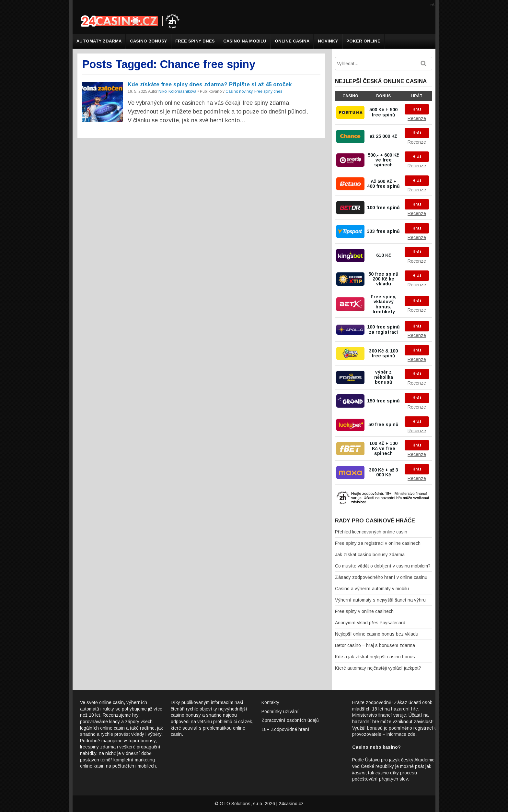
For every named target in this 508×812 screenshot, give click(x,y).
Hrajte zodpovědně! (372, 702)
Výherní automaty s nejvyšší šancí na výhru (380, 600)
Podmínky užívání (280, 711)
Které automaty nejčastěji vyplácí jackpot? (378, 668)
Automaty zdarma (99, 41)
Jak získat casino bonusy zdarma (370, 555)
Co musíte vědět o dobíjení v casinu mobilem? (383, 566)
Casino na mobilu (245, 41)
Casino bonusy (148, 41)
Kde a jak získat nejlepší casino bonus (375, 657)
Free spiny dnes (195, 41)
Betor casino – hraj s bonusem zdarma (375, 645)
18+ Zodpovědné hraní (285, 729)
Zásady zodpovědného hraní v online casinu (381, 577)
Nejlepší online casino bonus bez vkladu (377, 634)
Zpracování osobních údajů (290, 720)
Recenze (417, 118)
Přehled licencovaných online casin (371, 532)
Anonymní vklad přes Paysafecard (370, 623)
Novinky (328, 41)
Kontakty (270, 702)
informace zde (401, 734)
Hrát (417, 109)
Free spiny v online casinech (364, 611)
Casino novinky (239, 91)
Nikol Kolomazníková (177, 91)
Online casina (292, 41)
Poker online (363, 41)
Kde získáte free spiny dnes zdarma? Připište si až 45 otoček (210, 84)
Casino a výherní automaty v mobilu (372, 589)
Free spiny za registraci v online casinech (378, 543)
